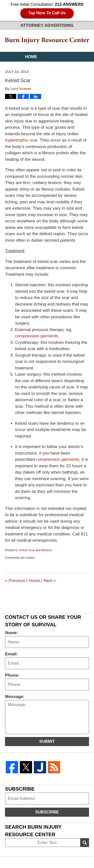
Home (31, 57)
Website (34, 66)
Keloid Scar (27, 550)
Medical (46, 550)
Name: (12, 633)
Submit (47, 741)
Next (50, 581)
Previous (15, 581)
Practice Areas (43, 76)
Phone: (12, 675)
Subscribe (47, 812)
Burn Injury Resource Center (47, 41)
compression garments (37, 336)
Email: (11, 654)
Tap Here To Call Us (47, 13)
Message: (15, 697)
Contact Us (38, 86)
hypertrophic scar (21, 140)
